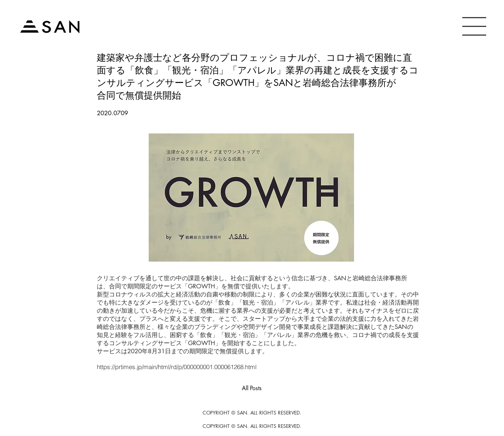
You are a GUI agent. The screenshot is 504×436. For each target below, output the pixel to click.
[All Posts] (252, 388)
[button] (474, 26)
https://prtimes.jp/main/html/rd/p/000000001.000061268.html (177, 367)
